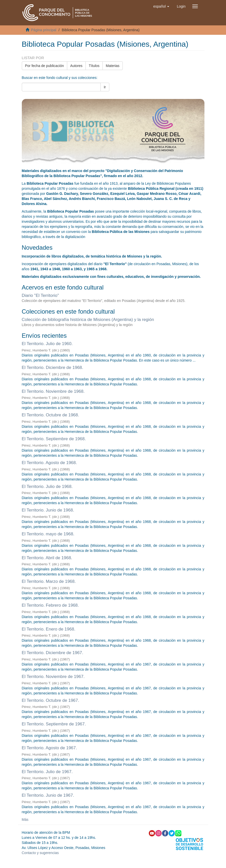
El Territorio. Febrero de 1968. (50, 605)
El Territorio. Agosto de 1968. (49, 463)
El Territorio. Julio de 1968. (47, 487)
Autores (76, 66)
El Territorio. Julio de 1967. (47, 772)
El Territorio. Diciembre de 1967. (53, 653)
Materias (113, 66)
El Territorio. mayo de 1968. (48, 534)
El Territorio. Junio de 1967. (48, 795)
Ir (105, 87)
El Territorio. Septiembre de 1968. (54, 439)
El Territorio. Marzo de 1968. (49, 581)
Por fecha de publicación (45, 66)
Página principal (44, 30)
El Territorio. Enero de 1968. (49, 629)
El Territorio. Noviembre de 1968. (53, 391)
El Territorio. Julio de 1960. (47, 344)
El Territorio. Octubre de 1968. (50, 415)
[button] (161, 6)
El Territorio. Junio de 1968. (48, 510)
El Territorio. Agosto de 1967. (49, 748)
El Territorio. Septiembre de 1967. (54, 724)
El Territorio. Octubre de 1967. (50, 700)
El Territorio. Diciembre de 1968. (53, 368)
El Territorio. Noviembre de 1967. (53, 677)
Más (25, 820)
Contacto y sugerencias (40, 853)
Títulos (94, 66)
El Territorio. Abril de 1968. (47, 558)
